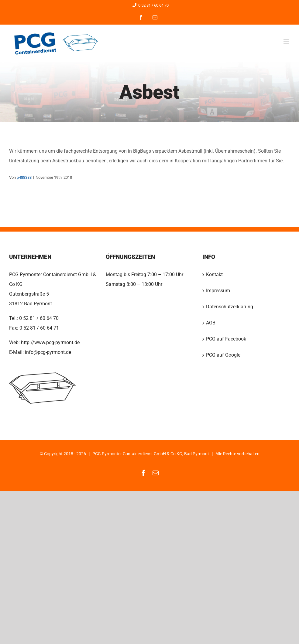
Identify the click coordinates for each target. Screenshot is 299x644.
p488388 (24, 177)
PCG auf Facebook (226, 339)
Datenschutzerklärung (230, 307)
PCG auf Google (223, 355)
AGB (211, 323)
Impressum (218, 291)
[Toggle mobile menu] (287, 41)
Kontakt (214, 275)
